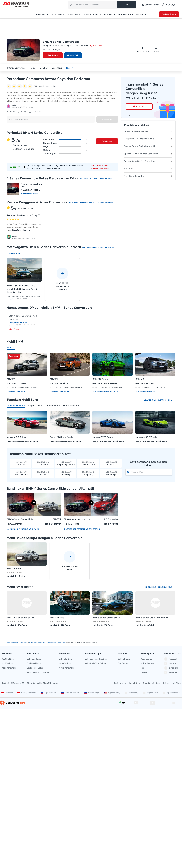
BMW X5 (11, 379)
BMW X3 (140, 379)
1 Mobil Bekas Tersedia (30, 193)
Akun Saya (169, 5)
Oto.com (7, 693)
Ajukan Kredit (96, 45)
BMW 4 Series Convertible (20, 519)
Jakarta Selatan (21, 473)
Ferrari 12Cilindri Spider (62, 437)
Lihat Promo (53, 55)
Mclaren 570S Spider (103, 437)
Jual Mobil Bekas (34, 663)
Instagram (171, 668)
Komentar (35, 112)
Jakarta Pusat (21, 463)
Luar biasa (65, 139)
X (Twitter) (171, 673)
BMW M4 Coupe (100, 379)
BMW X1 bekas (57, 618)
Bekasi (43, 473)
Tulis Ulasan (107, 141)
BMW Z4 (57, 519)
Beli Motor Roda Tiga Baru (96, 659)
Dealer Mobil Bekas (35, 668)
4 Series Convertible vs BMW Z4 (23, 529)
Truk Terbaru (123, 663)
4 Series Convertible (16, 68)
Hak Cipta (176, 683)
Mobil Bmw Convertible (148, 176)
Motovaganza (125, 14)
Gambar (44, 68)
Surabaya (43, 463)
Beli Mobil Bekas (34, 659)
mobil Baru (15, 642)
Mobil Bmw (148, 169)
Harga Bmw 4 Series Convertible (148, 139)
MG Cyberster (111, 519)
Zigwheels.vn (151, 693)
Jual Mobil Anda (169, 14)
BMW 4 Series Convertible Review (56, 642)
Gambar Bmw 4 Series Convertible (148, 146)
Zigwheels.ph (48, 693)
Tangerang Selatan (66, 463)
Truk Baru (109, 14)
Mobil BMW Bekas (165, 587)
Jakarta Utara (88, 463)
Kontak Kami (135, 683)
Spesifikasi (57, 68)
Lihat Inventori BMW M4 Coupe (105, 391)
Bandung (66, 473)
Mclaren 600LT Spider (147, 437)
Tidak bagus (65, 154)
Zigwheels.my (112, 693)
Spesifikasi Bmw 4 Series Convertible (148, 154)
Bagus (65, 146)
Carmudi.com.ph (70, 693)
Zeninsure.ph (92, 693)
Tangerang (88, 473)
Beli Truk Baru (124, 659)
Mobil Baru (41, 14)
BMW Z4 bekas (14, 569)
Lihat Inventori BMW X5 (16, 391)
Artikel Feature (147, 663)
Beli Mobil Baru (8, 659)
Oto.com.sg (132, 693)
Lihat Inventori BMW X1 (59, 391)
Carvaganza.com (27, 693)
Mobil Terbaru (7, 663)
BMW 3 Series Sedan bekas (20, 618)
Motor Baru (73, 14)
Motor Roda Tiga (91, 14)
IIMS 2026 (140, 14)
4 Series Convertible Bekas (103, 179)
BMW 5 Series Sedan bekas (106, 618)
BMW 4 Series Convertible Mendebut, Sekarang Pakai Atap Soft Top (22, 289)
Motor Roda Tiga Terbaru (96, 663)
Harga (33, 68)
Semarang (111, 473)
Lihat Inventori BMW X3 (145, 391)
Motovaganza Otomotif (105, 247)
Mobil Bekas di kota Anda (38, 672)
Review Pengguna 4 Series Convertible (98, 202)
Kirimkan (107, 119)
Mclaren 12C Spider (16, 437)
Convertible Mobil (165, 400)
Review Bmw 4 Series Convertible (148, 161)
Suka (11, 112)
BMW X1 (54, 379)
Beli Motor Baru (66, 659)
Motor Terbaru (65, 663)
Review (70, 68)
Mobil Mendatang (9, 668)
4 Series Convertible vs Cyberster (82, 529)
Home (8, 642)
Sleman (111, 463)
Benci (22, 112)
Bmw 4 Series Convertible (148, 131)
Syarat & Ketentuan (152, 683)
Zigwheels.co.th (172, 693)
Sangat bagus (65, 143)
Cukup (65, 150)
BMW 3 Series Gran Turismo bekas (153, 618)
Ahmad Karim (12, 299)
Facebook (171, 659)
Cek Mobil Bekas (73, 55)
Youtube (170, 664)
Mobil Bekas (57, 14)
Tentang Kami (120, 683)
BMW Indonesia (23, 642)
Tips (142, 668)
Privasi (166, 683)
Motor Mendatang (67, 668)
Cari (127, 5)
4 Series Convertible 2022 (31, 185)
